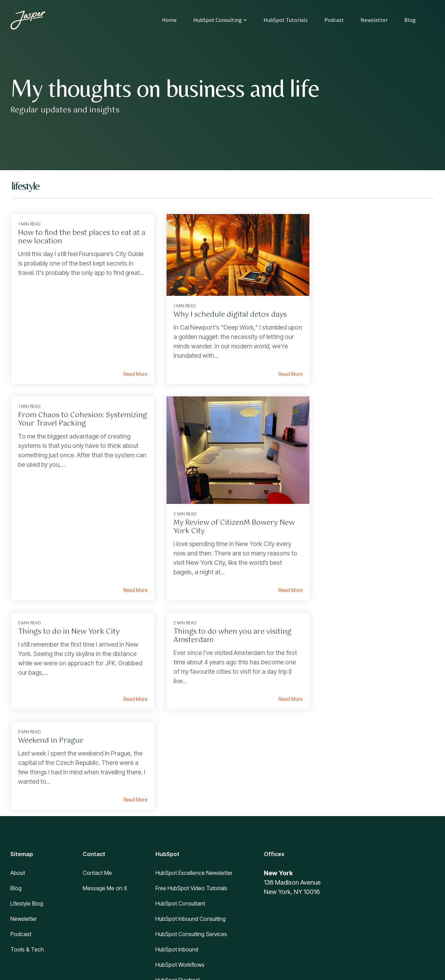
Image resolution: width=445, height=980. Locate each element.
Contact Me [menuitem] (97, 750)
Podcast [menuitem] (21, 811)
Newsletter (374, 20)
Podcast (334, 20)
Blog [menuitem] (16, 765)
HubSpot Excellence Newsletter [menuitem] (194, 750)
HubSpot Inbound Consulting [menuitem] (191, 796)
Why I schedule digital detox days (220, 309)
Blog (410, 20)
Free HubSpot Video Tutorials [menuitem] (191, 765)
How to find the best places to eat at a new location (75, 237)
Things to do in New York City (214, 409)
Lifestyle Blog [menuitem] (27, 780)
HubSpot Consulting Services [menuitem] (191, 811)
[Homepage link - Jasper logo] (37, 910)
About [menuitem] (18, 750)
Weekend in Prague (51, 618)
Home (169, 20)
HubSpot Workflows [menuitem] (180, 841)
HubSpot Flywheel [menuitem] (177, 857)
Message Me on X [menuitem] (105, 765)
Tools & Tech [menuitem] (27, 826)
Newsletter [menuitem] (24, 796)
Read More (125, 368)
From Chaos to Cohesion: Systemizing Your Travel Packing (363, 237)
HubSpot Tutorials (286, 20)
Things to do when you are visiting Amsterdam (367, 413)
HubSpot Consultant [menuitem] (180, 780)
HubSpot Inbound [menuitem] (177, 826)
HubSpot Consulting (220, 20)
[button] (382, 889)
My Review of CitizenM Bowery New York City (71, 513)
